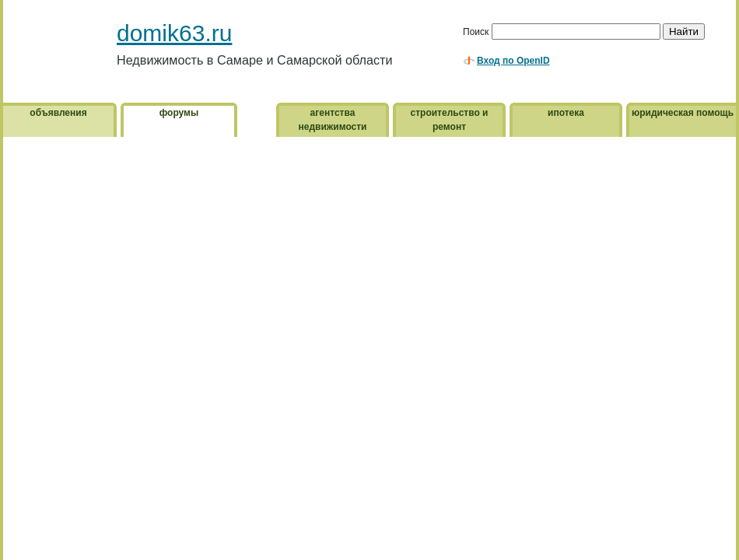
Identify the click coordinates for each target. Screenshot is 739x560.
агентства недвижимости (333, 120)
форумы (179, 113)
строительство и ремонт (450, 120)
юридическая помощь (683, 113)
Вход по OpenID (513, 61)
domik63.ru (174, 33)
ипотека (566, 113)
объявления (58, 113)
